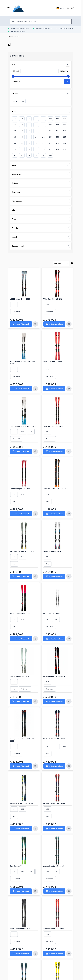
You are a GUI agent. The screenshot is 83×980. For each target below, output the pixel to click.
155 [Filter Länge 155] (50, 131)
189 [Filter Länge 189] (43, 155)
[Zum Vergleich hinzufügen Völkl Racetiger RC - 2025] (69, 451)
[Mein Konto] (68, 8)
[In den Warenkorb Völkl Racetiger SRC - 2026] (21, 514)
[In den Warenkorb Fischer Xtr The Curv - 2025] (54, 829)
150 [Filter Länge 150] (15, 131)
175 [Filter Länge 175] (22, 149)
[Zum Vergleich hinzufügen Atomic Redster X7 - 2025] (69, 891)
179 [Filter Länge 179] (50, 149)
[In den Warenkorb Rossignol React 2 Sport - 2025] (54, 701)
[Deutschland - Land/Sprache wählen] (60, 8)
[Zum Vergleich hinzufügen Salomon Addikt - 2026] (69, 576)
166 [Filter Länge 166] (15, 143)
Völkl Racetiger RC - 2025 (53, 426)
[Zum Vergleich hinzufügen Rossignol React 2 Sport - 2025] (69, 701)
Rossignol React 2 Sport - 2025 (55, 676)
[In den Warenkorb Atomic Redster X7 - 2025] (54, 891)
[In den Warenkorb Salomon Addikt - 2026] (54, 576)
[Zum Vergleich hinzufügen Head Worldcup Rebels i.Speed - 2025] (35, 389)
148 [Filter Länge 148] (57, 125)
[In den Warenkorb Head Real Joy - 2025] (54, 639)
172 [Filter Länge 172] (57, 143)
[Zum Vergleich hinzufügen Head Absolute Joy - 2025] (35, 701)
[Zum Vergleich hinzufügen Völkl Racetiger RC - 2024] (69, 324)
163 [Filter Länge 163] (50, 137)
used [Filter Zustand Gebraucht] (15, 101)
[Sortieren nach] (61, 263)
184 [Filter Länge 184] (29, 155)
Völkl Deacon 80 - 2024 (53, 361)
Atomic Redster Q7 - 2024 (20, 928)
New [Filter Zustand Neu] (23, 101)
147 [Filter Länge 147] (50, 125)
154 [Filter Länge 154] (43, 131)
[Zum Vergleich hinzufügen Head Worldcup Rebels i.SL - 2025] (35, 451)
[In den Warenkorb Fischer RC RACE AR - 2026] (54, 766)
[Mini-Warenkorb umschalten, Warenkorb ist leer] (72, 8)
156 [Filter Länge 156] (57, 131)
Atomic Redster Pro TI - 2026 (21, 614)
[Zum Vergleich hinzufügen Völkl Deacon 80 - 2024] (69, 389)
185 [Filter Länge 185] (36, 155)
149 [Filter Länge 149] (64, 125)
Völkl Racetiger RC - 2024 (53, 299)
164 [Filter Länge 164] (57, 137)
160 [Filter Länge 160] (29, 137)
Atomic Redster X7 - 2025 (53, 866)
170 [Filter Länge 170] (43, 143)
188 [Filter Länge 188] (50, 155)
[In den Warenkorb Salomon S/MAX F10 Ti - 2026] (21, 576)
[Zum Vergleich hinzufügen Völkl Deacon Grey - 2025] (35, 324)
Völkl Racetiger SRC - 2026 (20, 489)
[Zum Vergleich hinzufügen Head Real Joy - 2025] (69, 639)
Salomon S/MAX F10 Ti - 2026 (22, 551)
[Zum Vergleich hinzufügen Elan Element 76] (35, 891)
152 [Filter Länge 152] (29, 131)
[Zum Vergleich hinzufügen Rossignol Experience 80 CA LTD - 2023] (35, 766)
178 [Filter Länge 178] (43, 149)
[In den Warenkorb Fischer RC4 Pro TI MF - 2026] (21, 829)
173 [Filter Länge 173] (64, 143)
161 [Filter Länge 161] (36, 137)
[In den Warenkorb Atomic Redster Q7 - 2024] (21, 954)
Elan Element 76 (16, 866)
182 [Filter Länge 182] (15, 155)
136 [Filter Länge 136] (29, 119)
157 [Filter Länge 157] (64, 131)
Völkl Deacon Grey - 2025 (20, 299)
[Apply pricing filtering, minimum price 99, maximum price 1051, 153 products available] (67, 82)
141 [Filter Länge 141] (64, 119)
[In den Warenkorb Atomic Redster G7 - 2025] (54, 954)
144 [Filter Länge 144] (29, 125)
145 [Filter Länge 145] (36, 125)
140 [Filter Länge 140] (57, 119)
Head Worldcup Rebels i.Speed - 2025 (22, 362)
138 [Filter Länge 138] (43, 119)
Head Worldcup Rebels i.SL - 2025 (23, 426)
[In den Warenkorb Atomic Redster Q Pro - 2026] (54, 514)
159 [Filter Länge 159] (22, 137)
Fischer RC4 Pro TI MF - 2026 (21, 803)
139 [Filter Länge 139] (50, 119)
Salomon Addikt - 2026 (52, 551)
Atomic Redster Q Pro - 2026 (55, 489)
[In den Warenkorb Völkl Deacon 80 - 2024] (54, 389)
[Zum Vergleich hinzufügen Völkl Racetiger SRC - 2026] (35, 514)
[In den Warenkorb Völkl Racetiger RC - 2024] (54, 324)
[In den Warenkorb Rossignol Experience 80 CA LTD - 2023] (21, 766)
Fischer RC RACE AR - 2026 (54, 739)
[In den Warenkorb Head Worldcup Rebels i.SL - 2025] (21, 451)
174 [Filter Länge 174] (15, 149)
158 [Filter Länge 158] (15, 137)
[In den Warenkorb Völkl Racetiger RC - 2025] (54, 451)
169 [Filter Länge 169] (36, 143)
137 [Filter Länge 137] (36, 119)
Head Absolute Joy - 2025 (20, 676)
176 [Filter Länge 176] (29, 149)
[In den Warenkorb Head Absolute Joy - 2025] (21, 701)
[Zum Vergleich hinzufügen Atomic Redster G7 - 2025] (69, 954)
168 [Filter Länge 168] (29, 143)
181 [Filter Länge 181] (64, 149)
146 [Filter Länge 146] (43, 125)
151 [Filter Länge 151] (22, 131)
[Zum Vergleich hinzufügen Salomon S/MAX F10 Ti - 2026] (35, 576)
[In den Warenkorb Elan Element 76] (21, 891)
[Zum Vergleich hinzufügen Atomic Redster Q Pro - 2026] (69, 514)
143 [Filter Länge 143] (22, 125)
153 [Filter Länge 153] (36, 131)
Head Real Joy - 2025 (52, 614)
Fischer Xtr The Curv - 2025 (54, 803)
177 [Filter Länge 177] (36, 149)
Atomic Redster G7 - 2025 (54, 928)
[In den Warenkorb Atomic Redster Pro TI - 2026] (21, 639)
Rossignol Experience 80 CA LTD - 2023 (23, 740)
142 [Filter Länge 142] (15, 125)
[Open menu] (8, 8)
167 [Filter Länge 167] (22, 143)
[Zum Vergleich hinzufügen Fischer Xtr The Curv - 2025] (69, 829)
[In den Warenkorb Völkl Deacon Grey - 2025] (21, 324)
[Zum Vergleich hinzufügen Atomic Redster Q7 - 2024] (35, 954)
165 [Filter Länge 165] (64, 137)
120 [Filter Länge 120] (15, 119)
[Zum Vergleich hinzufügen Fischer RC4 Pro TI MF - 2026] (35, 829)
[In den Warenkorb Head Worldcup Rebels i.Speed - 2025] (21, 389)
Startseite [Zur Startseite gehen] (11, 36)
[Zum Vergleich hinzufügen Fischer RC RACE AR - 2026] (69, 766)
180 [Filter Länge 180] (57, 149)
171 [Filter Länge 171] (50, 143)
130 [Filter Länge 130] (22, 119)
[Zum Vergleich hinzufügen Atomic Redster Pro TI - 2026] (35, 639)
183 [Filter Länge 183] (22, 155)
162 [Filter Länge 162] (43, 137)
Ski (18, 36)
